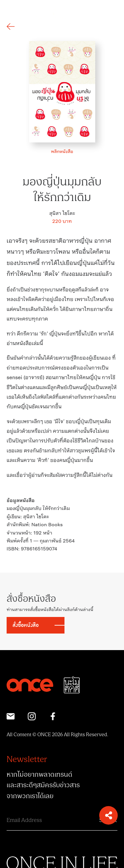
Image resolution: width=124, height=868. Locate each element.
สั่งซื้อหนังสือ (26, 625)
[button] (108, 815)
